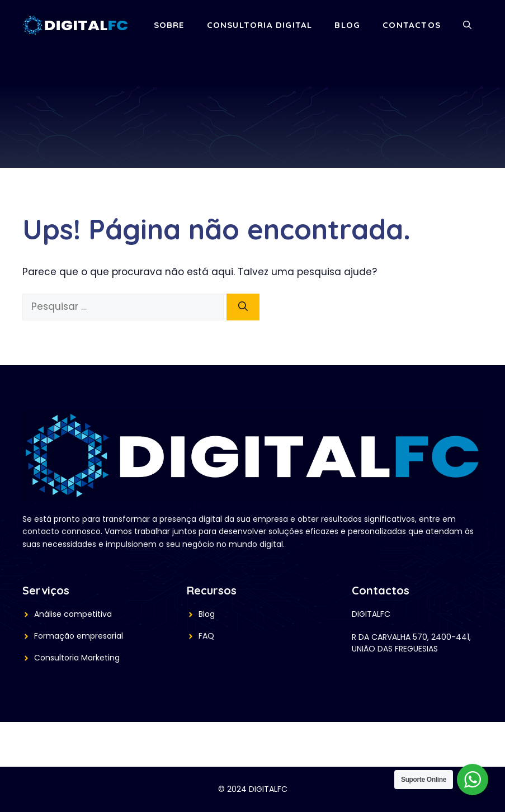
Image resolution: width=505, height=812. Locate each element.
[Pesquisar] (243, 307)
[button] (467, 25)
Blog (347, 25)
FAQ (206, 636)
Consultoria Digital (260, 25)
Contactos (412, 25)
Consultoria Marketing (77, 658)
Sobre (169, 25)
